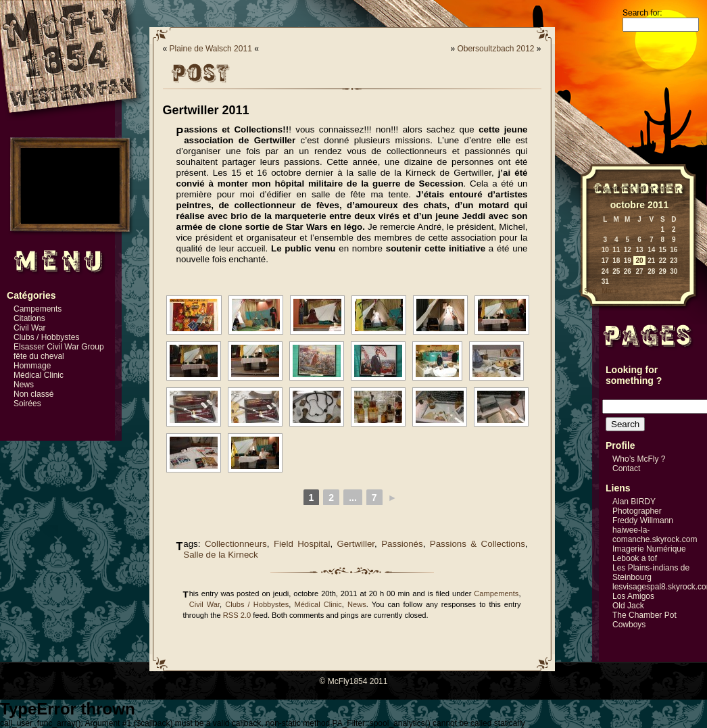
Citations (29, 318)
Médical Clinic (39, 375)
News (24, 385)
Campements (38, 309)
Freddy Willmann (643, 520)
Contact (626, 468)
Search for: (642, 13)
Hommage (32, 366)
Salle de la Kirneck (220, 555)
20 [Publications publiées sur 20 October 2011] (639, 261)
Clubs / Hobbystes (46, 337)
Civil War (30, 328)
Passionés (402, 544)
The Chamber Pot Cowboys (644, 620)
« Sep (587, 291)
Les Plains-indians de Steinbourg (651, 573)
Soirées (27, 404)
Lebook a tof (635, 558)
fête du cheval (39, 356)
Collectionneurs (236, 544)
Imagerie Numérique (649, 549)
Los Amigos (633, 596)
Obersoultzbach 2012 (495, 49)
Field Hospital (302, 544)
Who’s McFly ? (639, 459)
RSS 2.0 (237, 615)
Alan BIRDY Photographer (637, 506)
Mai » (610, 291)
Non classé (33, 394)
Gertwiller (356, 544)
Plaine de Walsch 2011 (211, 49)
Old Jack (628, 606)
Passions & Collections (478, 544)
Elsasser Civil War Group (59, 347)
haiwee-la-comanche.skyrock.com (655, 535)
